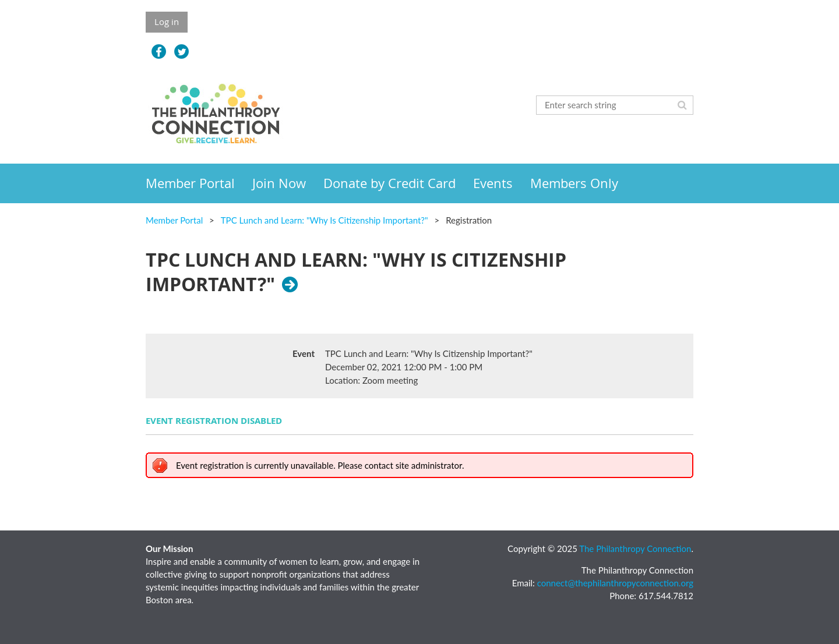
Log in (167, 22)
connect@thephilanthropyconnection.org (615, 583)
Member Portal (174, 220)
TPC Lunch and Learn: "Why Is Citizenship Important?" (325, 220)
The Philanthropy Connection (635, 549)
